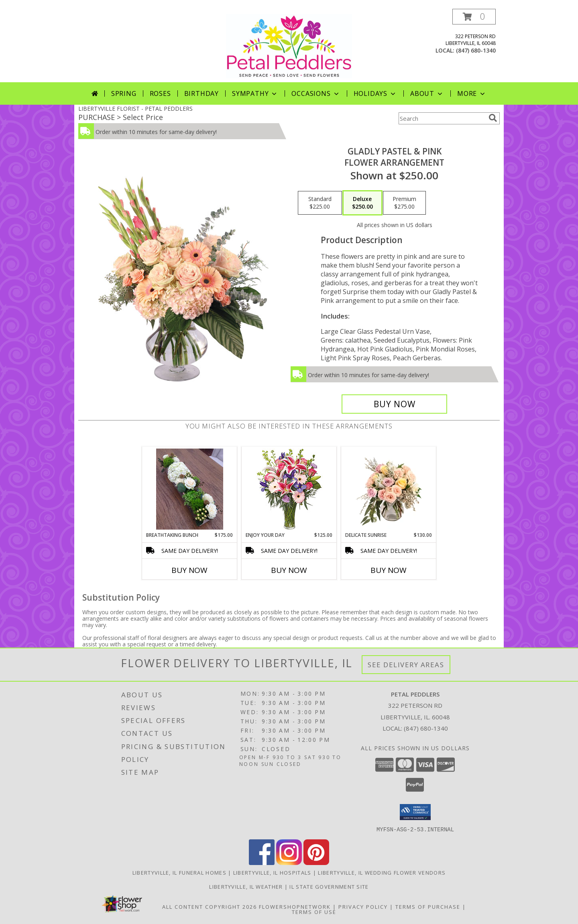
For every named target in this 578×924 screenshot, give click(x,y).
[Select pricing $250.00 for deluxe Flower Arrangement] (362, 203)
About (427, 93)
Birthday (201, 93)
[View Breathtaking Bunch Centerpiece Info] (190, 489)
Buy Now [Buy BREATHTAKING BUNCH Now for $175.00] (189, 570)
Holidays (375, 93)
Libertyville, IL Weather (246, 886)
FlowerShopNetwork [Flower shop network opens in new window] (295, 906)
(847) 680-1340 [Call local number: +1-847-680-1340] (476, 50)
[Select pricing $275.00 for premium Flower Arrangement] (404, 203)
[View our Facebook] (262, 862)
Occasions (316, 93)
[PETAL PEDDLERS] (289, 46)
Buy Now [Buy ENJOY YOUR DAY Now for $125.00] (289, 570)
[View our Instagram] (289, 862)
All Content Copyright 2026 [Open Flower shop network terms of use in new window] (210, 906)
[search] (493, 118)
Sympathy (255, 93)
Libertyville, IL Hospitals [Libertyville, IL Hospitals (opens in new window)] (272, 872)
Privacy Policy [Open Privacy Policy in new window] (363, 906)
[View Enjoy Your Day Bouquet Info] (289, 489)
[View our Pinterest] (316, 862)
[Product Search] (442, 118)
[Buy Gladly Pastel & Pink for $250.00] (394, 404)
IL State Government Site (329, 886)
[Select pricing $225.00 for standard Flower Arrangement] (320, 203)
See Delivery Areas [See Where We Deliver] (406, 665)
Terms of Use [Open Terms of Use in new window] (314, 912)
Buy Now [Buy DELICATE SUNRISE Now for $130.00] (389, 570)
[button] (474, 17)
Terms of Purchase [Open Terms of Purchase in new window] (428, 906)
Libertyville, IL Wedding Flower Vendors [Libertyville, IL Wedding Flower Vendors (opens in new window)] (382, 872)
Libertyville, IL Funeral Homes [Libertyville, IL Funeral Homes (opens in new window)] (179, 872)
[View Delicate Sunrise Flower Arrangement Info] (389, 489)
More (472, 93)
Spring (124, 93)
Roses (160, 93)
